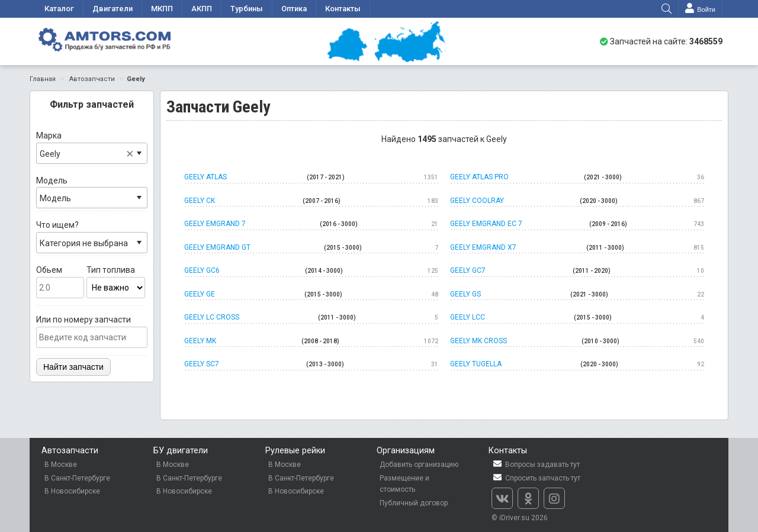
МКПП (162, 9)
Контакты (343, 9)
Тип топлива (116, 282)
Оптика (294, 9)
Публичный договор (414, 503)
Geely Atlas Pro (577, 178)
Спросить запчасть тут (536, 478)
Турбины (247, 9)
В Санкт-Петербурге (77, 478)
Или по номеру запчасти (92, 331)
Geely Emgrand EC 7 (577, 224)
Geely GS (577, 295)
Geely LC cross (311, 318)
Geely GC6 (311, 271)
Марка (92, 147)
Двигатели (113, 9)
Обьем (60, 282)
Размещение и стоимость (404, 484)
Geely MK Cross (577, 341)
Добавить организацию (419, 465)
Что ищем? (92, 237)
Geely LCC (577, 318)
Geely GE (311, 295)
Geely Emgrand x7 (577, 248)
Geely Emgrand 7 (311, 224)
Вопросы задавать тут (536, 464)
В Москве (61, 465)
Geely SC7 (311, 365)
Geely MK (311, 341)
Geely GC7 (577, 271)
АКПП (202, 9)
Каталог (59, 9)
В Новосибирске (72, 491)
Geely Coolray (577, 201)
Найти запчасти (73, 367)
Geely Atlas (311, 178)
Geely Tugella (577, 365)
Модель (92, 192)
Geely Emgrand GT (311, 248)
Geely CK (311, 201)
